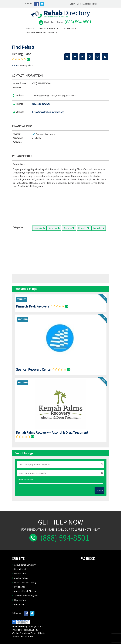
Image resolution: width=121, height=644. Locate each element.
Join (91, 4)
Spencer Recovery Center (34, 368)
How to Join (20, 572)
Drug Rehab (62, 27)
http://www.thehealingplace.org (48, 111)
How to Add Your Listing (25, 581)
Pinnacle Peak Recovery (33, 305)
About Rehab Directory (25, 564)
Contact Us (19, 603)
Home (21, 27)
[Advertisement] (61, 204)
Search (99, 489)
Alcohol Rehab (40, 27)
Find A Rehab (20, 568)
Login (84, 4)
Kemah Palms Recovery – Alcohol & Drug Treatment (52, 431)
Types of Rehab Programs (32, 31)
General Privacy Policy (22, 635)
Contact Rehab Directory (26, 590)
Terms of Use (37, 632)
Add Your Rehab (102, 4)
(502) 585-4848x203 (41, 103)
